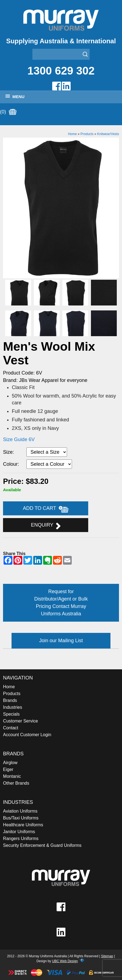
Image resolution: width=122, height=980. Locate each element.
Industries (13, 707)
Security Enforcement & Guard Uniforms (42, 845)
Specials (11, 714)
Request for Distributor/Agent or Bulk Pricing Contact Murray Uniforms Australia (61, 603)
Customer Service (20, 721)
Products (87, 134)
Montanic (12, 776)
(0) (8, 112)
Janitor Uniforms (19, 832)
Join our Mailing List (61, 641)
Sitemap (107, 956)
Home (72, 134)
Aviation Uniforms (20, 811)
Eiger (8, 769)
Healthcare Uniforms (23, 825)
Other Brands (16, 783)
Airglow (10, 763)
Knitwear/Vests (108, 134)
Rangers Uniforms (21, 838)
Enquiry (45, 526)
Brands (10, 700)
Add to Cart (46, 509)
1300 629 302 (61, 71)
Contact (11, 728)
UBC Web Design (65, 961)
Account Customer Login (27, 735)
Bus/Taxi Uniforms (21, 818)
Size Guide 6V (19, 439)
